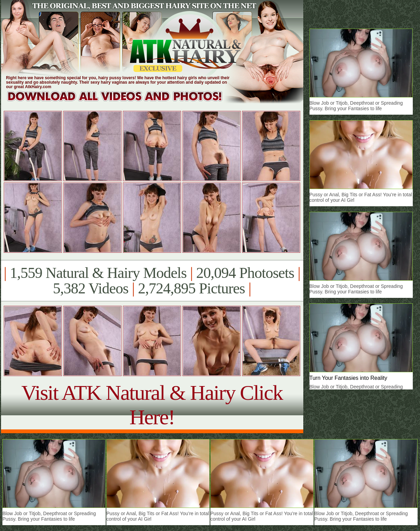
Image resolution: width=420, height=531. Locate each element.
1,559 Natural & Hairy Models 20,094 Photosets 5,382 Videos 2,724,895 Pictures (152, 281)
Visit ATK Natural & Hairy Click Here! (152, 405)
